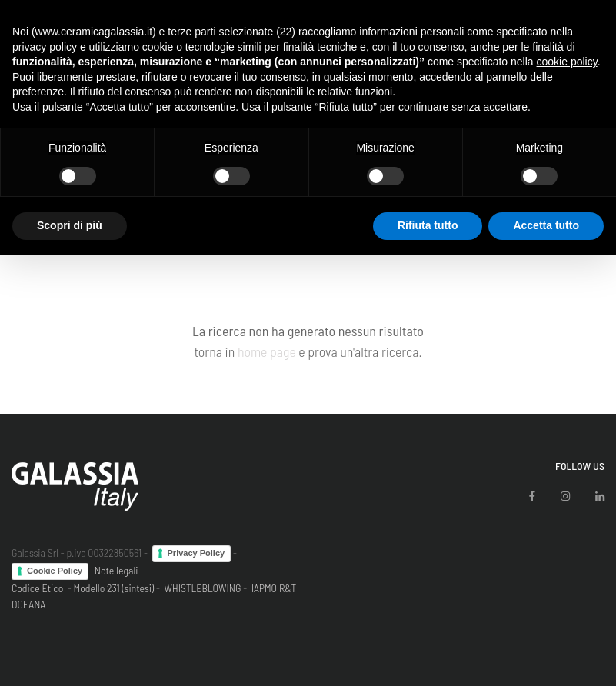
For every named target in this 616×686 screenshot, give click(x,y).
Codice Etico (37, 588)
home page (267, 351)
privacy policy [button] (45, 47)
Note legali (117, 570)
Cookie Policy (55, 571)
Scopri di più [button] (70, 225)
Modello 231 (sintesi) (114, 588)
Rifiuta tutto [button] (428, 225)
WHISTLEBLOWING (202, 588)
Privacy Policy (196, 553)
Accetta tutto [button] (546, 225)
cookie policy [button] (567, 62)
